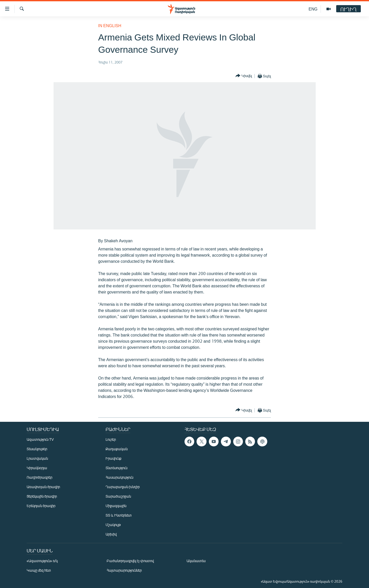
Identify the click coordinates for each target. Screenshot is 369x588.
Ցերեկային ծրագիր (42, 496)
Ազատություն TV (40, 439)
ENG (313, 9)
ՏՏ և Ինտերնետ (119, 515)
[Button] (244, 76)
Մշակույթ (113, 525)
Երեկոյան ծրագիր (41, 506)
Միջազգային (116, 506)
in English (110, 25)
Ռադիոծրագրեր (39, 477)
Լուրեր (111, 439)
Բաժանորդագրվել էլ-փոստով (130, 561)
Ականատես (196, 561)
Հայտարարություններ (124, 570)
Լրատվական (37, 458)
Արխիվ (111, 534)
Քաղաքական (117, 449)
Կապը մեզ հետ (39, 570)
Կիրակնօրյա (37, 468)
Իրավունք (114, 458)
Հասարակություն (119, 477)
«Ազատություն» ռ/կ (42, 561)
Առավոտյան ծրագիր (43, 487)
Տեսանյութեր (37, 449)
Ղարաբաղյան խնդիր (123, 487)
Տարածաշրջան (118, 496)
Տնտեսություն (116, 468)
